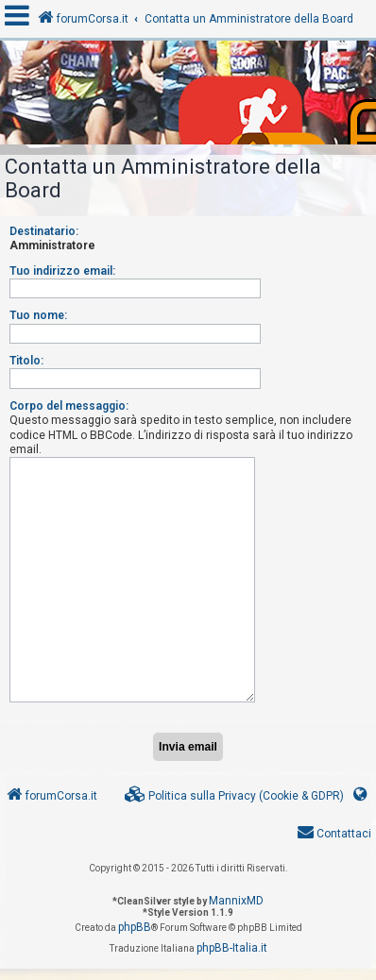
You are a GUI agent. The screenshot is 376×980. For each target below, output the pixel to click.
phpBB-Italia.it (232, 948)
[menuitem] (234, 796)
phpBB (135, 927)
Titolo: (26, 361)
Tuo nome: (38, 315)
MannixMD (236, 901)
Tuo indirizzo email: (62, 271)
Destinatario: (44, 231)
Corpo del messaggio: (69, 406)
